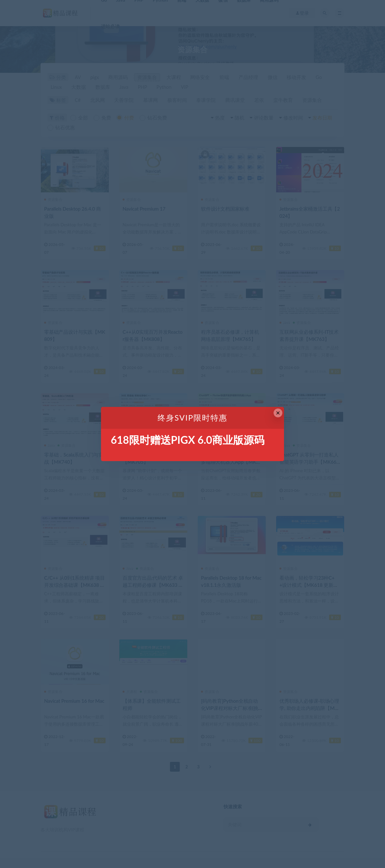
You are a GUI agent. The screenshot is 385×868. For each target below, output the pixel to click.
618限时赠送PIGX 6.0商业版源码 (188, 440)
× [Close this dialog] (278, 413)
